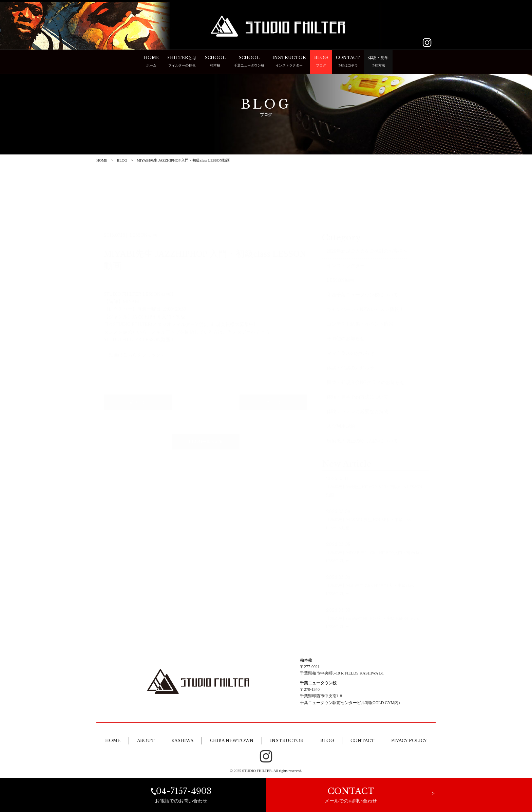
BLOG (122, 160)
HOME (102, 160)
